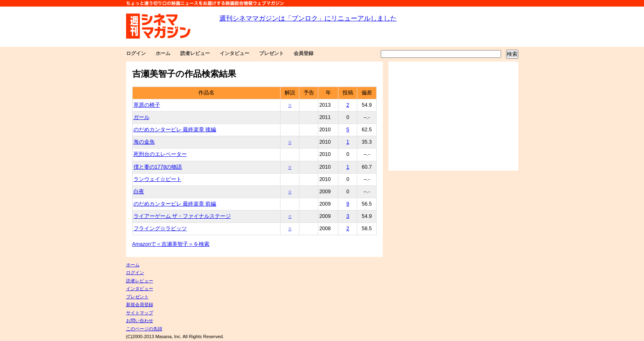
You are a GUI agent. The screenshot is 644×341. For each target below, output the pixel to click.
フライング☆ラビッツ (160, 229)
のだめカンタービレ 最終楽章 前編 (175, 204)
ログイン (136, 53)
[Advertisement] (453, 116)
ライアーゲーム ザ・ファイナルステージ (182, 216)
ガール (141, 117)
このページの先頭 (144, 329)
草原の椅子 (147, 105)
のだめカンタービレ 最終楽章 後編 (175, 130)
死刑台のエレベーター (160, 154)
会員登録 (304, 53)
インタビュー (235, 53)
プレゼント (271, 53)
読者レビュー (195, 53)
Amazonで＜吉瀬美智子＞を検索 (171, 244)
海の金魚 (144, 142)
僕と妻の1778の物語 (158, 167)
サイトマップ (140, 313)
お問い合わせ (140, 320)
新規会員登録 (140, 304)
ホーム (163, 53)
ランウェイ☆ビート (158, 179)
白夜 (139, 192)
